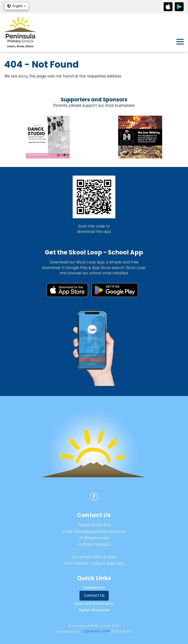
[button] (17, 6)
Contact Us (94, 595)
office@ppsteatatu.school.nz (100, 532)
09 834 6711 (101, 525)
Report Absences (94, 610)
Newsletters (94, 588)
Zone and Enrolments (94, 604)
